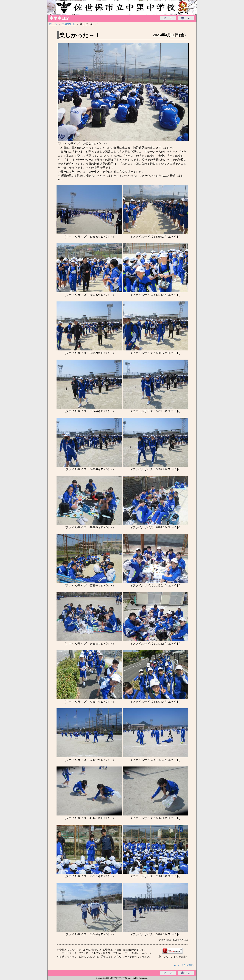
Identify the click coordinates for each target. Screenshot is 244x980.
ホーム (53, 24)
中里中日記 (69, 24)
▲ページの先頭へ (184, 965)
